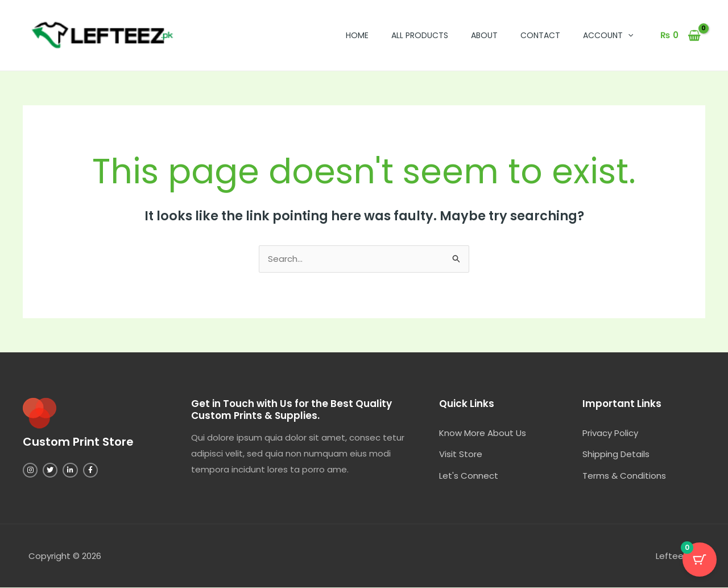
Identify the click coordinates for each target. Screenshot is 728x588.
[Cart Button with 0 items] (700, 560)
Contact (540, 35)
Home (357, 35)
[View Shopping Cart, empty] (681, 36)
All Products (420, 35)
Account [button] (608, 35)
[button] (628, 35)
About (484, 35)
